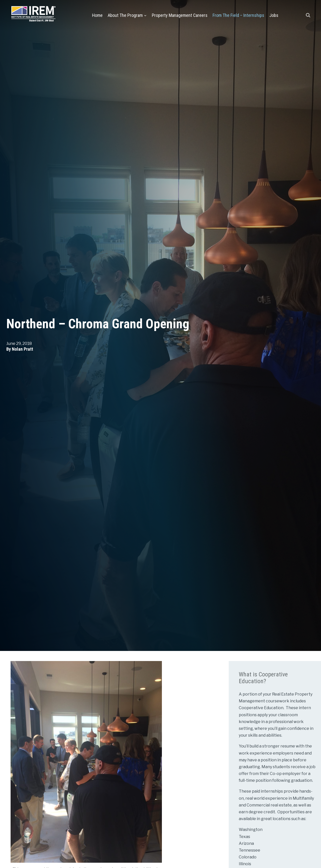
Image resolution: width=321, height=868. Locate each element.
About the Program (125, 15)
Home (97, 15)
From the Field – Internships (238, 15)
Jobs (274, 15)
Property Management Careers (180, 15)
